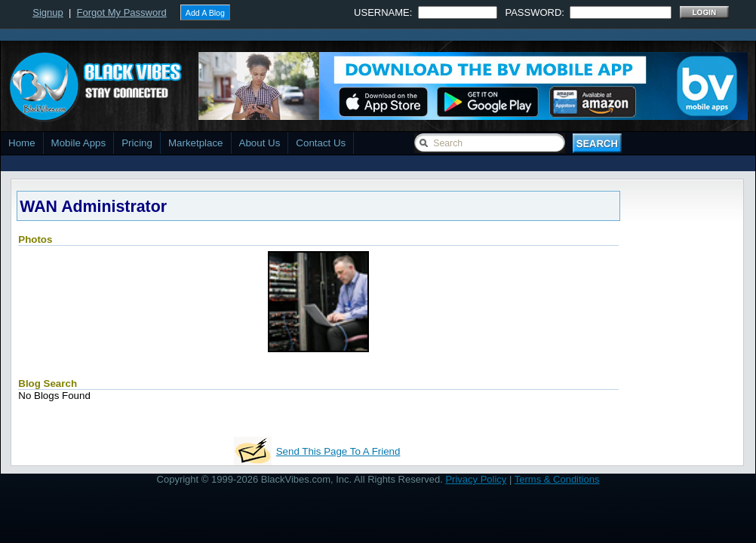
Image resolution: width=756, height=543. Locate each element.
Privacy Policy (476, 479)
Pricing (137, 143)
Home (22, 143)
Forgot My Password (122, 12)
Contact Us (321, 143)
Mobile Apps (79, 143)
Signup (48, 12)
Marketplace (196, 143)
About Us (260, 143)
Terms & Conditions (557, 479)
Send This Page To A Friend (338, 451)
